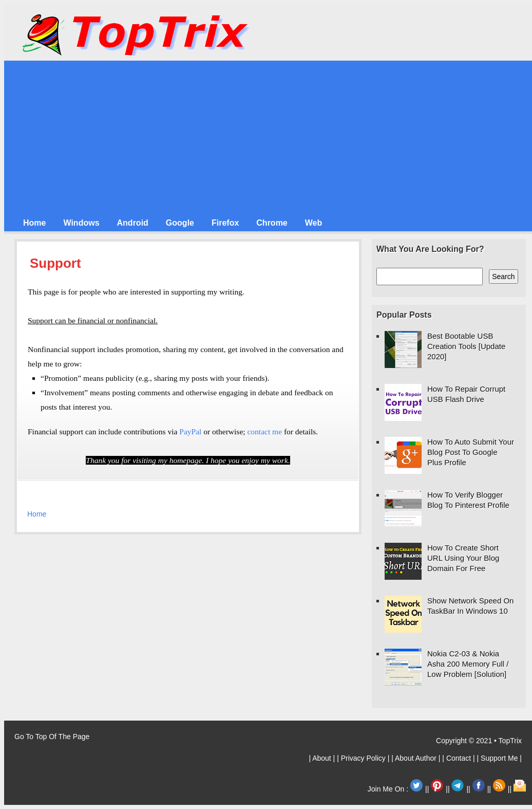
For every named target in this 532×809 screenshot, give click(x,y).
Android (133, 223)
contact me (264, 431)
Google (180, 223)
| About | (323, 758)
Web (313, 223)
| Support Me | (499, 758)
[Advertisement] (270, 138)
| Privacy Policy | (364, 758)
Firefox (225, 223)
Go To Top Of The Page (52, 737)
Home (34, 223)
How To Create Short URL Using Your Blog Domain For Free (463, 558)
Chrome (272, 223)
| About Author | (417, 758)
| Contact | (459, 758)
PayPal (190, 431)
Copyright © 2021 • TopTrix (479, 741)
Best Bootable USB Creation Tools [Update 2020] (466, 346)
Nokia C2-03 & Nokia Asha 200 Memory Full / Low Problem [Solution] (468, 664)
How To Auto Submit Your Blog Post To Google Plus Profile (471, 452)
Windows (81, 223)
